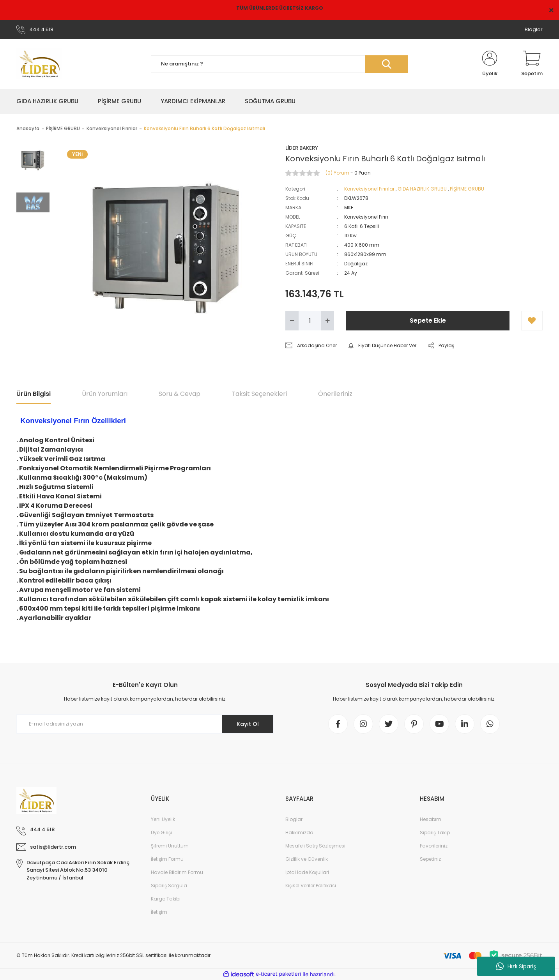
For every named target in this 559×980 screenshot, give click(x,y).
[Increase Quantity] (327, 321)
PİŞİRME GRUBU (467, 189)
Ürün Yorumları (105, 394)
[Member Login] (490, 64)
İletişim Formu (167, 859)
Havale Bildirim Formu (177, 872)
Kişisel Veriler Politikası (311, 886)
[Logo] (39, 64)
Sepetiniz (430, 859)
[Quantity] (310, 321)
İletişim (159, 912)
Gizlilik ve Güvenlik (307, 859)
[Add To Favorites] (532, 321)
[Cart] (532, 64)
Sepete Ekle (428, 320)
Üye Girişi (161, 833)
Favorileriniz (434, 846)
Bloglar (534, 29)
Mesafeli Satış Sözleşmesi (315, 846)
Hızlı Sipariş (516, 966)
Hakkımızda (299, 833)
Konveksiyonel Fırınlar (369, 189)
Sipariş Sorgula (169, 886)
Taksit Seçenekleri (259, 394)
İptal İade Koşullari (307, 872)
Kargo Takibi (166, 899)
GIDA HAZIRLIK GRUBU (422, 189)
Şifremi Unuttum (170, 846)
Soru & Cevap (180, 394)
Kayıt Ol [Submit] (248, 724)
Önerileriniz (335, 394)
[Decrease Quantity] (292, 321)
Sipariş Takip (435, 833)
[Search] (279, 64)
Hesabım (431, 819)
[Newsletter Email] (145, 724)
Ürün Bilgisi (34, 394)
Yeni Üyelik (163, 819)
